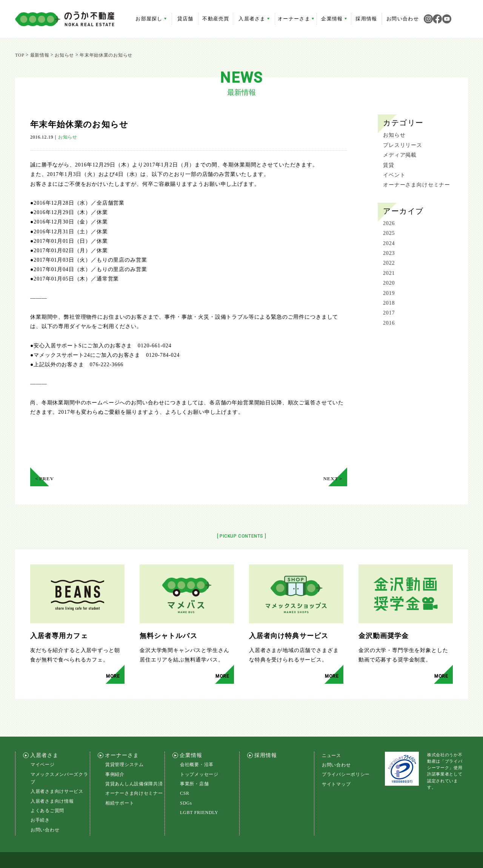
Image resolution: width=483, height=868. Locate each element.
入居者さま (254, 19)
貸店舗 (185, 19)
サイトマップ (336, 762)
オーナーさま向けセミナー (134, 771)
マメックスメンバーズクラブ (59, 756)
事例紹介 (115, 752)
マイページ (43, 743)
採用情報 (366, 19)
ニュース (331, 733)
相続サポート (120, 781)
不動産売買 (216, 19)
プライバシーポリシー (346, 752)
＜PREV (43, 455)
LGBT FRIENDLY (199, 791)
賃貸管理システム (125, 743)
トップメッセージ (199, 752)
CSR (185, 771)
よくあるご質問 (47, 789)
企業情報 (334, 19)
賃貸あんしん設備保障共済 (134, 762)
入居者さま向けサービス (57, 769)
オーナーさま (296, 19)
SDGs (186, 781)
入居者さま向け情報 (52, 779)
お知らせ (68, 137)
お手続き (40, 798)
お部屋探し (151, 19)
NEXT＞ (335, 455)
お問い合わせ (403, 19)
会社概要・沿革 (197, 743)
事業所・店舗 (194, 762)
